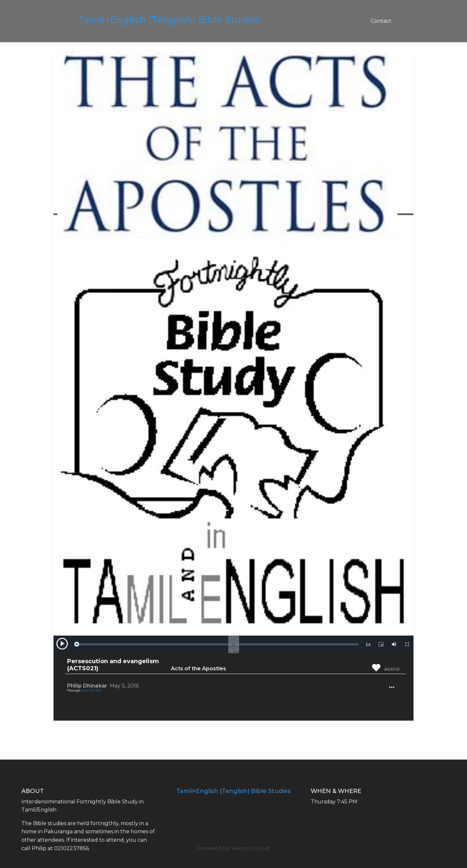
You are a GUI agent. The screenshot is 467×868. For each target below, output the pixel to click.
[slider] (217, 644)
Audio (392, 669)
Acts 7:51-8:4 (92, 690)
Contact (381, 21)
